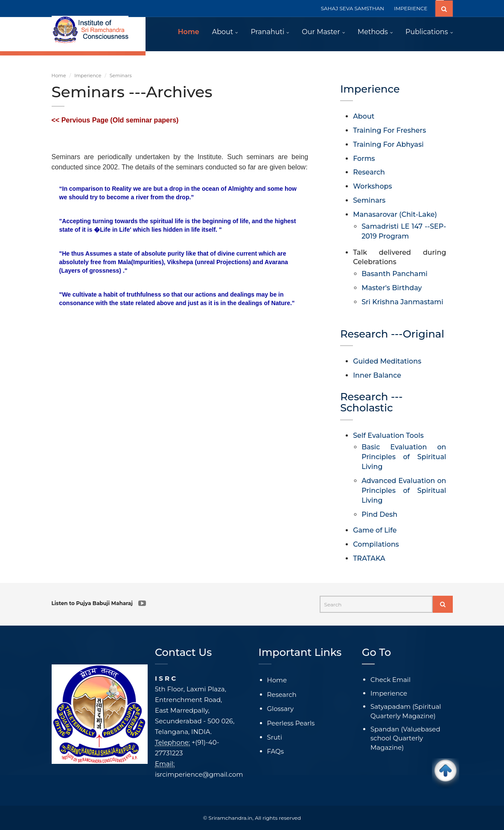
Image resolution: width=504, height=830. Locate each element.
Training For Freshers (389, 130)
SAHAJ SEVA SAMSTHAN (353, 8)
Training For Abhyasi (388, 144)
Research (369, 172)
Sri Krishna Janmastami (402, 302)
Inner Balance (377, 375)
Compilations (376, 544)
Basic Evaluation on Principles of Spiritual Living (404, 457)
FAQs (276, 751)
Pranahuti (267, 32)
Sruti (275, 737)
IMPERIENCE (411, 8)
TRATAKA (369, 558)
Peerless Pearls (291, 723)
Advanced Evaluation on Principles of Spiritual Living (404, 491)
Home (189, 32)
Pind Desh (379, 514)
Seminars (369, 200)
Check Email (390, 680)
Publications (427, 32)
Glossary (281, 709)
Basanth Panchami (395, 274)
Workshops (372, 186)
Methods (373, 32)
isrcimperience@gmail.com (199, 774)
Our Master (321, 32)
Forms (364, 159)
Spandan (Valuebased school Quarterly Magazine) (405, 738)
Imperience (88, 76)
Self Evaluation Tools (388, 435)
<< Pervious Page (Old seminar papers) (115, 120)
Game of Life (375, 530)
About (223, 32)
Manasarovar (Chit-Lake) (395, 214)
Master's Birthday (392, 288)
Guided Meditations (387, 361)
